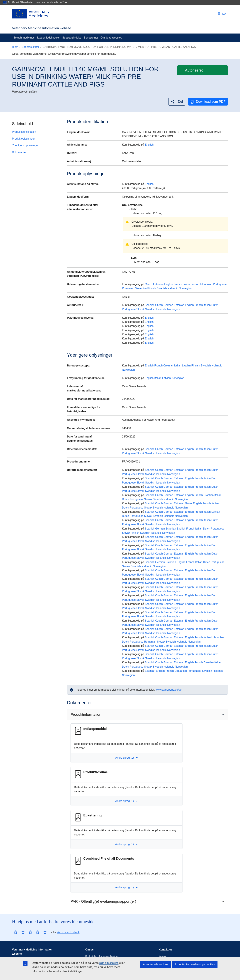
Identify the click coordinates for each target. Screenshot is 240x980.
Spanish (150, 305)
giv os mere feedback (68, 932)
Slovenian (141, 288)
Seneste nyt (91, 38)
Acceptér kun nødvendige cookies (195, 964)
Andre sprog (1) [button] (126, 758)
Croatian (168, 366)
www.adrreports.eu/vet (169, 690)
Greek (189, 503)
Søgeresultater (30, 47)
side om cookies (109, 963)
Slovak (140, 309)
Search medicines (24, 38)
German (168, 305)
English (149, 145)
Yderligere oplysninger (25, 145)
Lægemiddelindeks (48, 38)
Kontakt (163, 956)
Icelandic (173, 288)
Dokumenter (19, 152)
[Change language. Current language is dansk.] (222, 14)
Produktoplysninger (23, 139)
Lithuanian (206, 284)
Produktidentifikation (24, 132)
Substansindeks (72, 38)
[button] (177, 102)
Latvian (195, 284)
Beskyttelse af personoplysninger (102, 956)
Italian (186, 284)
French (178, 284)
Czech (149, 284)
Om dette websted (111, 38)
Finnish (152, 288)
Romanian (128, 288)
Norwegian (185, 288)
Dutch (215, 305)
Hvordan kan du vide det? (51, 2)
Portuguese (220, 284)
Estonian (158, 284)
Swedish (162, 288)
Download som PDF (208, 102)
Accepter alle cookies (156, 964)
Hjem (15, 47)
